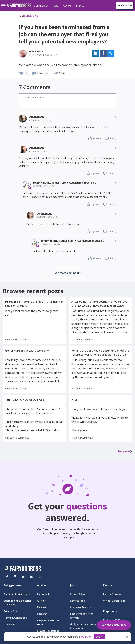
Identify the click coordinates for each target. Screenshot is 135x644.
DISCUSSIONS (28, 16)
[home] (19, 7)
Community (41, 6)
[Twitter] (23, 577)
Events (80, 6)
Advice (67, 6)
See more (125, 451)
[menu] (4, 3)
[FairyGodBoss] (23, 569)
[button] (132, 16)
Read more (85, 637)
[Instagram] (15, 577)
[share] (56, 73)
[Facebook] (7, 577)
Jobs (55, 6)
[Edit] (132, 16)
